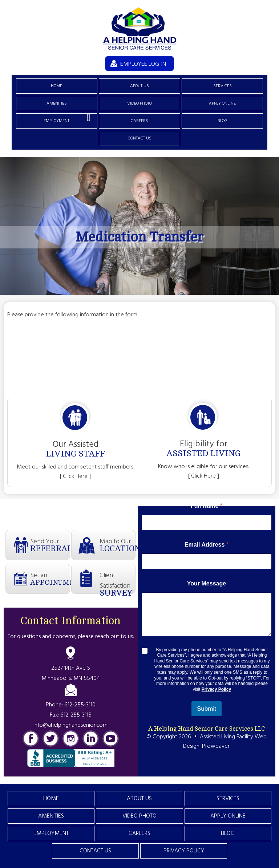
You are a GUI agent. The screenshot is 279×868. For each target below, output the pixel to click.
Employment (56, 121)
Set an (50, 578)
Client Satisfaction (117, 582)
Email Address (207, 545)
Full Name (207, 506)
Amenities (57, 104)
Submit (207, 709)
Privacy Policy (216, 689)
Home (56, 86)
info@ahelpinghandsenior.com (70, 725)
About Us (139, 86)
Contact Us (140, 138)
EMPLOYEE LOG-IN (143, 64)
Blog (223, 121)
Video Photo (139, 104)
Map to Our (118, 545)
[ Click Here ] (75, 476)
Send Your (50, 545)
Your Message (207, 583)
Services (223, 86)
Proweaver (216, 746)
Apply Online (222, 104)
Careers (139, 121)
